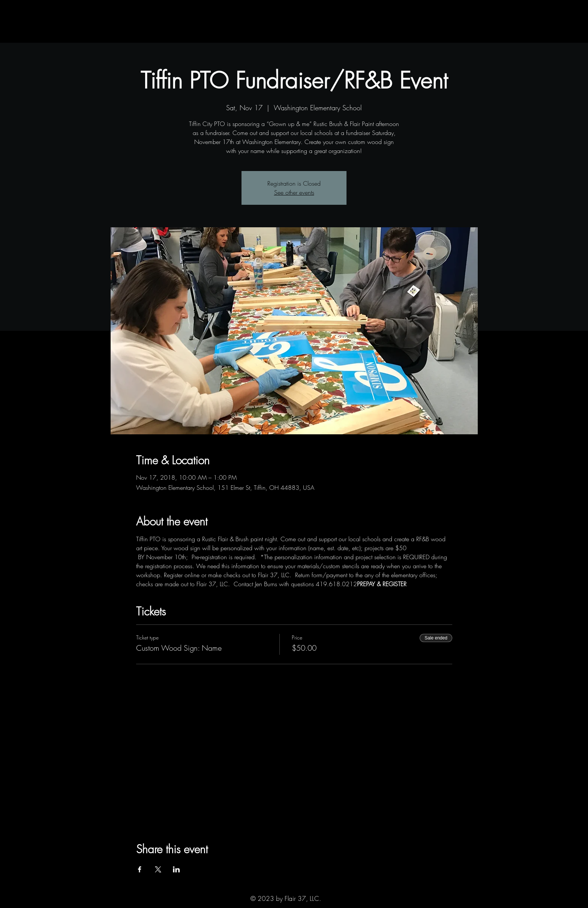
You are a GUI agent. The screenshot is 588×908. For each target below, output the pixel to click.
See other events (294, 192)
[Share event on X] (158, 869)
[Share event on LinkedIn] (176, 869)
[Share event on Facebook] (140, 869)
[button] (128, 35)
